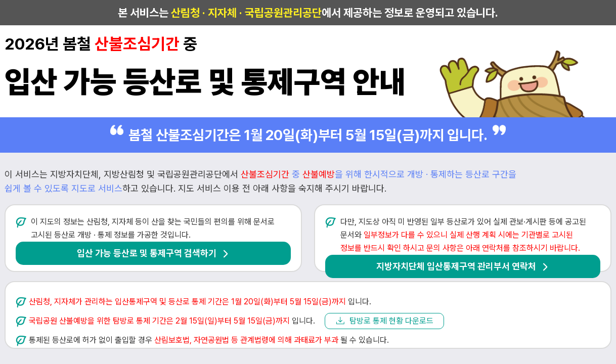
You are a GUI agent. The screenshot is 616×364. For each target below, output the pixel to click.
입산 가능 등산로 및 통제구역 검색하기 (147, 253)
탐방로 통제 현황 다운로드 (391, 321)
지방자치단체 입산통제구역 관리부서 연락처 (456, 266)
